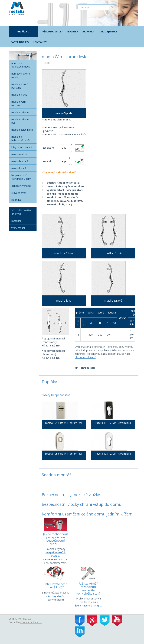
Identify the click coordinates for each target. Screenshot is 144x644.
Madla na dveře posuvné (20, 86)
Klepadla (16, 200)
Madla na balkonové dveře (21, 138)
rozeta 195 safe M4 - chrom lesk (64, 454)
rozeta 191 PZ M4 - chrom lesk (113, 423)
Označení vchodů (21, 186)
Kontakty (40, 42)
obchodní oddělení (85, 357)
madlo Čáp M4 (64, 113)
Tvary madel (18, 228)
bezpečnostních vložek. (55, 554)
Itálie (46, 63)
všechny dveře (55, 596)
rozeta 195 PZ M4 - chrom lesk (113, 454)
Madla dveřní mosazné (19, 103)
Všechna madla (53, 31)
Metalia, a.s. (25, 619)
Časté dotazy (20, 42)
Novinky (72, 31)
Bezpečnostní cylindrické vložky (21, 177)
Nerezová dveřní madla (21, 75)
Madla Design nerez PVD (22, 121)
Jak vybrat (89, 31)
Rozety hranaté (20, 161)
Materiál (16, 221)
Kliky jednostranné (22, 147)
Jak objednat (109, 31)
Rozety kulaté (19, 168)
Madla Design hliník (22, 130)
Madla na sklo (19, 95)
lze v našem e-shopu (88, 606)
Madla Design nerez (22, 112)
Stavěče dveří (19, 193)
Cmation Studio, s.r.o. (31, 622)
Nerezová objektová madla (21, 65)
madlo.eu (23, 31)
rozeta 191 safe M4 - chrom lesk (64, 423)
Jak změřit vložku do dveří (21, 212)
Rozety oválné (19, 154)
